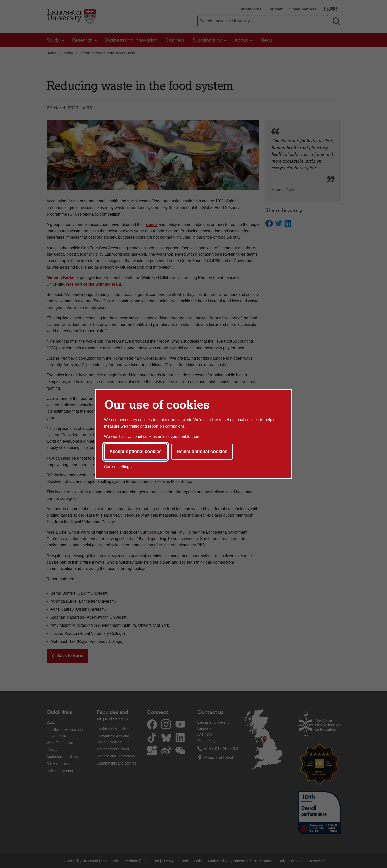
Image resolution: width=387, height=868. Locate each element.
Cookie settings (118, 467)
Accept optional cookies (136, 452)
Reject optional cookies (202, 452)
